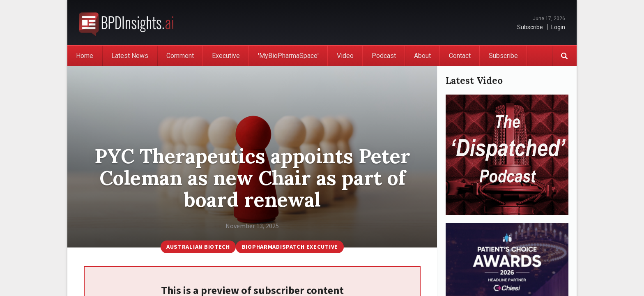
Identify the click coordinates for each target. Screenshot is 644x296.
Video (345, 56)
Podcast (384, 56)
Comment (180, 56)
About (422, 56)
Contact (460, 56)
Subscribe (530, 27)
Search (564, 56)
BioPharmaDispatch (126, 23)
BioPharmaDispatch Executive (290, 247)
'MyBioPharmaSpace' (288, 56)
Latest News (130, 56)
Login (558, 27)
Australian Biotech (198, 247)
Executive (226, 56)
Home (85, 56)
